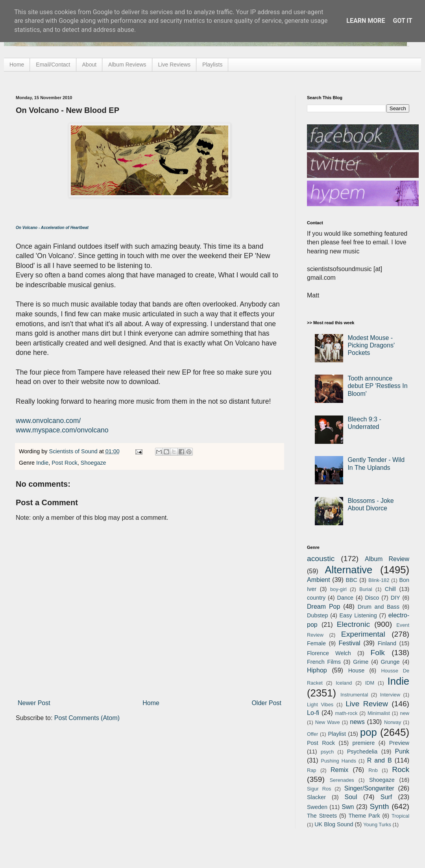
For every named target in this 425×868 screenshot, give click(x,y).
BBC (351, 580)
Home (17, 65)
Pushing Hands (338, 761)
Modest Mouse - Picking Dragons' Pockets (371, 345)
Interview (390, 695)
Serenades (342, 780)
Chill (390, 589)
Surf (386, 797)
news (357, 722)
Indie (42, 463)
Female (316, 643)
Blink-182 (379, 580)
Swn (348, 807)
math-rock (346, 713)
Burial (366, 589)
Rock (401, 769)
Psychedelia (362, 752)
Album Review (387, 559)
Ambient (319, 580)
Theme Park (364, 816)
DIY (395, 598)
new (405, 713)
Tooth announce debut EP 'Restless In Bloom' (377, 386)
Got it (402, 21)
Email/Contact (53, 65)
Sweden (317, 807)
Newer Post (34, 703)
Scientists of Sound (74, 451)
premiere (364, 743)
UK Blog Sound (334, 824)
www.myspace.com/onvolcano (62, 430)
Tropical (400, 816)
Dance (345, 598)
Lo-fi (313, 713)
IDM (370, 683)
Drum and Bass (379, 607)
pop (369, 732)
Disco (372, 598)
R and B (380, 760)
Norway (393, 722)
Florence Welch (329, 653)
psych (327, 752)
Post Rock (65, 463)
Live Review (367, 704)
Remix (339, 770)
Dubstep (318, 615)
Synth (379, 806)
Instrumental (354, 695)
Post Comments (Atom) (87, 718)
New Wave (328, 722)
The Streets (322, 816)
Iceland (344, 683)
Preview (399, 743)
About (90, 65)
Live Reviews (174, 65)
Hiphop (317, 670)
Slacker (316, 797)
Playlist (337, 734)
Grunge (390, 662)
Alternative (348, 570)
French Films (324, 662)
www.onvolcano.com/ (48, 421)
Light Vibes (320, 705)
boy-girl (338, 589)
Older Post (266, 703)
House (357, 670)
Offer (312, 734)
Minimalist (379, 713)
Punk (402, 751)
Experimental (363, 634)
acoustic (321, 559)
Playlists (212, 65)
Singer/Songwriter (369, 788)
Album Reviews (127, 65)
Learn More (366, 21)
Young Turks (377, 825)
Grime (361, 662)
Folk (378, 653)
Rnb (373, 770)
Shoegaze (93, 463)
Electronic (353, 624)
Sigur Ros (319, 789)
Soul (351, 797)
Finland (387, 643)
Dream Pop (323, 607)
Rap (311, 770)
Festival (349, 643)
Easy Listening (358, 615)
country (316, 598)
